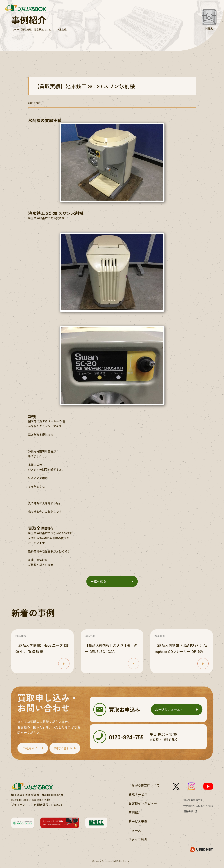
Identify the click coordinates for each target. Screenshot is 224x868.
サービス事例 (138, 821)
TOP (14, 29)
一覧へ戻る (98, 581)
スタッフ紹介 (138, 839)
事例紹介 (135, 812)
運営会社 (188, 811)
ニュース (135, 830)
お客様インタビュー (143, 803)
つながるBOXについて (144, 785)
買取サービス (138, 794)
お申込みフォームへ (169, 709)
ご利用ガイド (31, 748)
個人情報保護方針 (193, 800)
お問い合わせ (63, 748)
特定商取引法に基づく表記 (198, 806)
